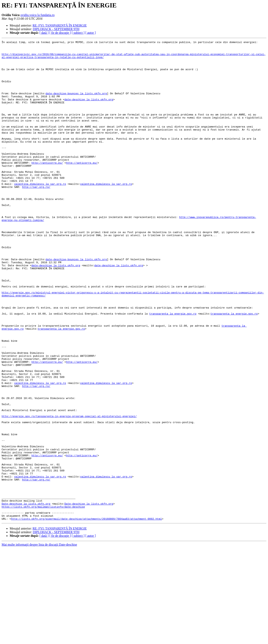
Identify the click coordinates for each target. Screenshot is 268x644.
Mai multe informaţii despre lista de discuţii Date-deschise (39, 640)
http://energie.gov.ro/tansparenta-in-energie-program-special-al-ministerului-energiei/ (69, 492)
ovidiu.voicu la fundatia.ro (37, 15)
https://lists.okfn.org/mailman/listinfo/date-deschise (43, 600)
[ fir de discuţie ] (60, 33)
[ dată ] (44, 33)
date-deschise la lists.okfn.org (89, 111)
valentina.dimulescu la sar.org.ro (40, 213)
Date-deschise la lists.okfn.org (26, 597)
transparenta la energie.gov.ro (173, 368)
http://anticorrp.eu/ (47, 187)
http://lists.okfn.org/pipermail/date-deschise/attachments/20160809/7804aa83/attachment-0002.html (86, 615)
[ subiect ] (78, 33)
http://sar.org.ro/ (36, 216)
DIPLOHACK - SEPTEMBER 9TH (56, 29)
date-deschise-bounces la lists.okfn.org (76, 104)
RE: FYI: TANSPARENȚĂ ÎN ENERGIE (60, 25)
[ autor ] (91, 33)
